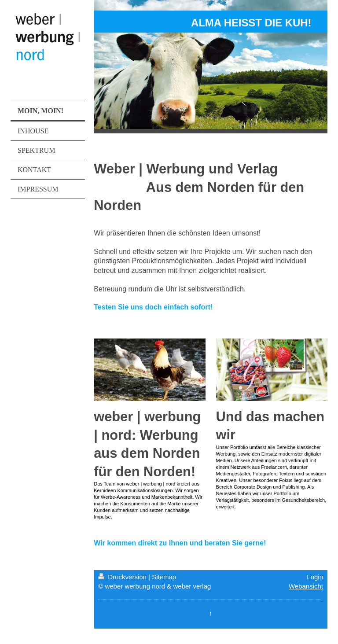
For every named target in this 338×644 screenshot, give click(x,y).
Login (315, 577)
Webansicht (306, 586)
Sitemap (164, 577)
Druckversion (123, 577)
